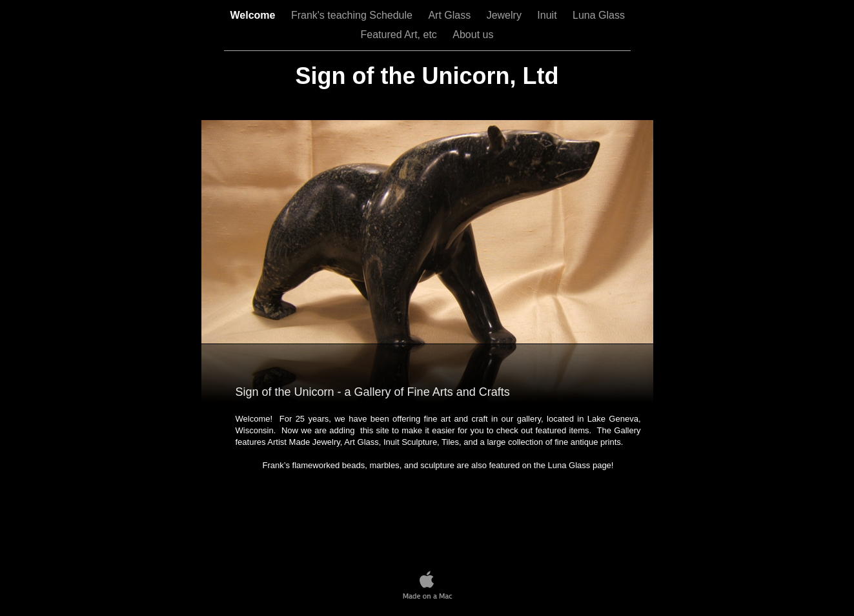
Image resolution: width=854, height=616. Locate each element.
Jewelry (506, 15)
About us (473, 35)
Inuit (548, 15)
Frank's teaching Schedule (353, 15)
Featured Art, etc (401, 35)
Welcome (254, 15)
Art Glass (451, 15)
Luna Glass (599, 15)
